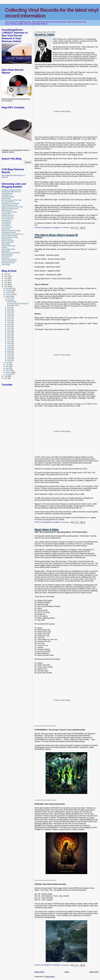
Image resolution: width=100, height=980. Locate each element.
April (7, 368)
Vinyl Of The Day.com (9, 259)
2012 (6, 280)
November (9, 290)
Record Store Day (8, 241)
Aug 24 (10, 317)
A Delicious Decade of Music (11, 190)
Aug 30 (10, 300)
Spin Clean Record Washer (11, 252)
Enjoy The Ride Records (10, 208)
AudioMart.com (7, 195)
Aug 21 (10, 322)
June (7, 365)
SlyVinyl (4, 247)
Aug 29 (10, 307)
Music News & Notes (47, 529)
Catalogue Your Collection (10, 203)
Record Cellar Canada (9, 236)
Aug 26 (10, 313)
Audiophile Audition (8, 197)
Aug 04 (10, 355)
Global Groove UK (8, 215)
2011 (6, 282)
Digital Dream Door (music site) (12, 207)
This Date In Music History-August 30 (56, 235)
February (9, 372)
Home (67, 972)
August (8, 296)
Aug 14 (10, 336)
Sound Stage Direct (8, 249)
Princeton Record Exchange (11, 230)
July (7, 363)
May (7, 366)
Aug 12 (10, 340)
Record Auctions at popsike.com (13, 234)
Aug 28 (10, 309)
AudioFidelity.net (7, 193)
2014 (6, 276)
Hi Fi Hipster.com (7, 219)
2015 (6, 274)
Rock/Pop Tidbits (44, 34)
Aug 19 (10, 326)
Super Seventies (7, 254)
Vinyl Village (6, 264)
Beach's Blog (6, 198)
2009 (6, 287)
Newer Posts (39, 972)
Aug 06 (10, 351)
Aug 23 (10, 319)
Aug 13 (10, 338)
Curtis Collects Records (10, 205)
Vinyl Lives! (6, 258)
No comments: (65, 228)
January (9, 374)
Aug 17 (10, 330)
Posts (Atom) (50, 977)
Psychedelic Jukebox (9, 232)
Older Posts (94, 972)
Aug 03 (10, 357)
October (9, 292)
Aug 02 (10, 359)
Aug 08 (10, 347)
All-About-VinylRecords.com (11, 192)
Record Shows (7, 239)
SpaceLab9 (6, 251)
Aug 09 (10, 345)
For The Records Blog (9, 212)
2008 (6, 376)
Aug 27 (10, 311)
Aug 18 (10, 328)
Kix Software (6, 225)
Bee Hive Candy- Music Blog (11, 200)
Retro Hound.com (8, 242)
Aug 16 (10, 332)
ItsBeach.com (6, 220)
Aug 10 (10, 343)
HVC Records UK (8, 217)
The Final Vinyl (7, 256)
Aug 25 (10, 315)
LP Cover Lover (7, 227)
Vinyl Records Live (8, 263)
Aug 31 (10, 298)
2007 (6, 378)
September (10, 294)
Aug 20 (10, 324)
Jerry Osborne (7, 222)
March (8, 370)
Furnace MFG (6, 214)
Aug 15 (10, 334)
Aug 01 (10, 361)
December (9, 289)
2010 (6, 284)
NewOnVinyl (6, 229)
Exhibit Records (7, 210)
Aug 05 (10, 353)
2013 (6, 278)
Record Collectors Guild (10, 237)
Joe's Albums (6, 224)
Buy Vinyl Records (8, 202)
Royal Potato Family (9, 246)
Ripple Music (6, 244)
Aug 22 (10, 321)
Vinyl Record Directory (9, 261)
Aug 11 (10, 342)
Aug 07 (10, 349)
